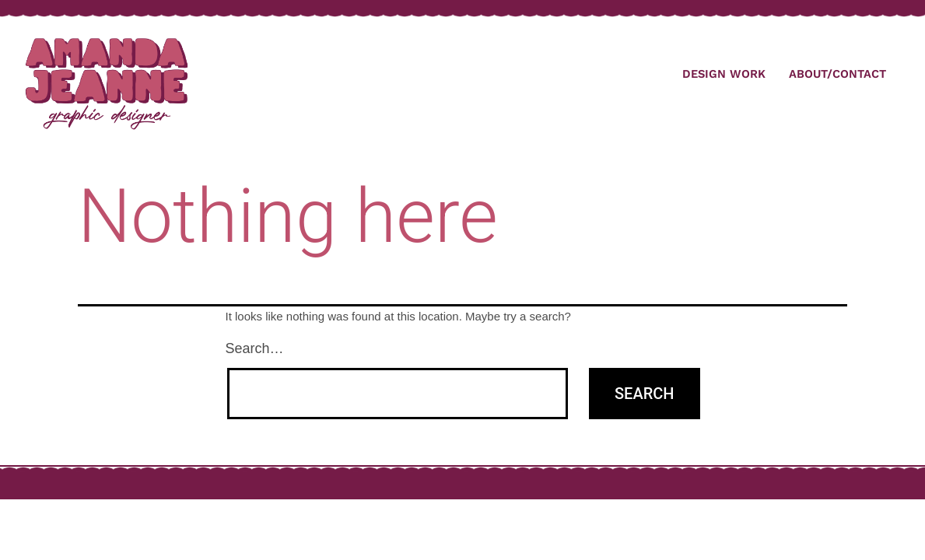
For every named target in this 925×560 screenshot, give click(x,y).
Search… (255, 348)
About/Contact (837, 74)
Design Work (724, 74)
